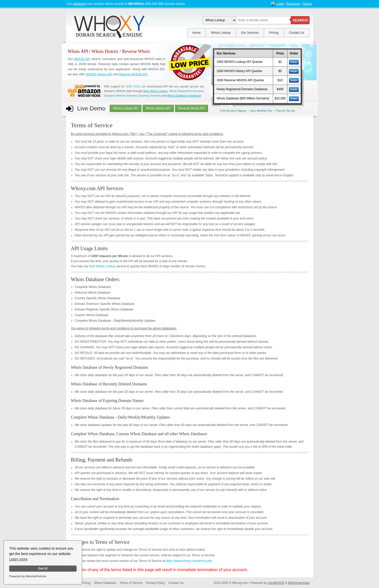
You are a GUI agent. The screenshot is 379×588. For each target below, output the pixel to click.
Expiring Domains (150, 96)
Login (280, 4)
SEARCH (300, 20)
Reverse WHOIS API (133, 74)
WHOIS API (82, 59)
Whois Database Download (184, 96)
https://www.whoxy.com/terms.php (189, 561)
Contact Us (296, 33)
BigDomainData (299, 583)
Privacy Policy (156, 583)
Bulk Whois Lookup (156, 91)
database (79, 4)
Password (293, 4)
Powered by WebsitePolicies (28, 576)
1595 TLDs (133, 86)
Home (197, 33)
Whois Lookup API (126, 108)
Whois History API (158, 108)
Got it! (43, 569)
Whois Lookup (221, 33)
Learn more (18, 559)
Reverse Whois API (192, 108)
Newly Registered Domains (187, 91)
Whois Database (105, 583)
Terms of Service (131, 583)
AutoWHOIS (276, 583)
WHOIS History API (99, 74)
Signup (307, 4)
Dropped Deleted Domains (121, 96)
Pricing (274, 33)
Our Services (250, 33)
